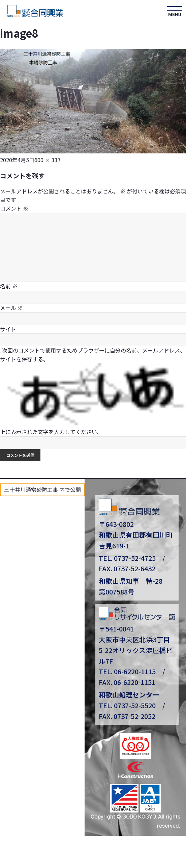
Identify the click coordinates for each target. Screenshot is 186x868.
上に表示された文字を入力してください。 (51, 432)
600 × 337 (48, 160)
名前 (9, 286)
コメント (14, 208)
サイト (8, 329)
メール (11, 308)
